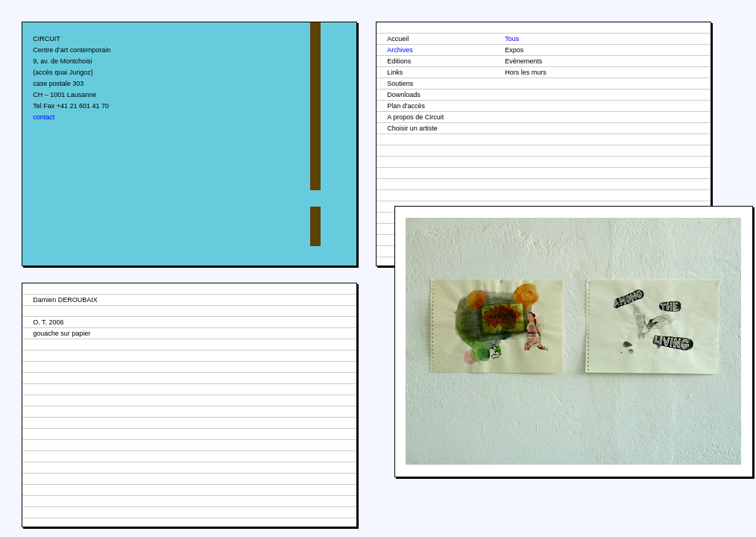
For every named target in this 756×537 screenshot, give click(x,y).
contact (44, 117)
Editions (399, 61)
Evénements (523, 61)
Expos (514, 50)
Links (395, 72)
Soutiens (400, 84)
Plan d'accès (406, 106)
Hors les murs (526, 72)
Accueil (398, 39)
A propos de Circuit (415, 117)
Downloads (404, 95)
